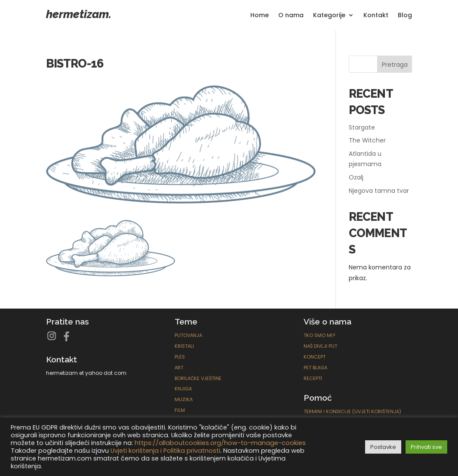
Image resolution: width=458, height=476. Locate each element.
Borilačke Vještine (198, 378)
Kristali (184, 346)
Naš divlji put (320, 346)
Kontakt (376, 16)
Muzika (184, 399)
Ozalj (356, 177)
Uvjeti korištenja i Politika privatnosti (165, 451)
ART (179, 368)
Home (260, 16)
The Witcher (367, 140)
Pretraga (395, 65)
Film (180, 410)
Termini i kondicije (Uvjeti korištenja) (352, 411)
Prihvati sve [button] (426, 447)
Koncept (315, 357)
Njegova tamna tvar (379, 191)
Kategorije (329, 16)
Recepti (313, 378)
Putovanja (188, 335)
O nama (291, 16)
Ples (180, 357)
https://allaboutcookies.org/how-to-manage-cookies (220, 443)
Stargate (362, 127)
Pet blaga (315, 368)
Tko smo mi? (319, 335)
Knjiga (183, 389)
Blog (405, 16)
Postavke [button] (383, 447)
